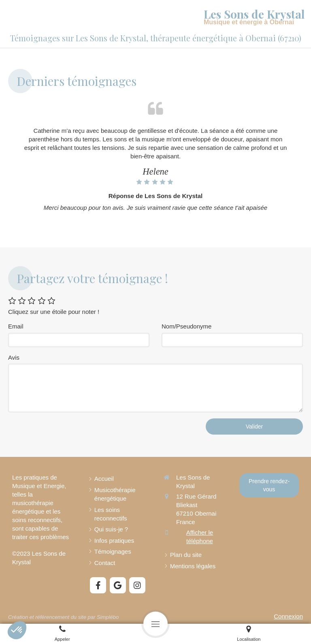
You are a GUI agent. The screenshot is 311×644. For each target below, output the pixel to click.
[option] (155, 171)
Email (16, 326)
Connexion (288, 616)
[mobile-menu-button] (155, 624)
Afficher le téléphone (200, 537)
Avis (14, 357)
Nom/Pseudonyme (186, 326)
